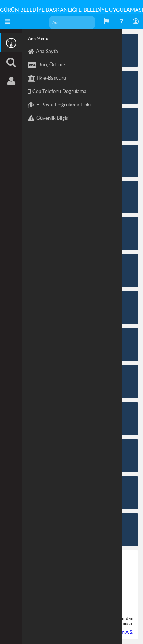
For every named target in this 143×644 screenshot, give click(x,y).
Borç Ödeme (47, 65)
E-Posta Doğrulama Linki (59, 105)
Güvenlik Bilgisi (49, 118)
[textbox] (73, 23)
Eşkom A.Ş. (122, 632)
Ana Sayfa (43, 52)
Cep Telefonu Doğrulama (57, 92)
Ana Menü (38, 38)
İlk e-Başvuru (47, 78)
